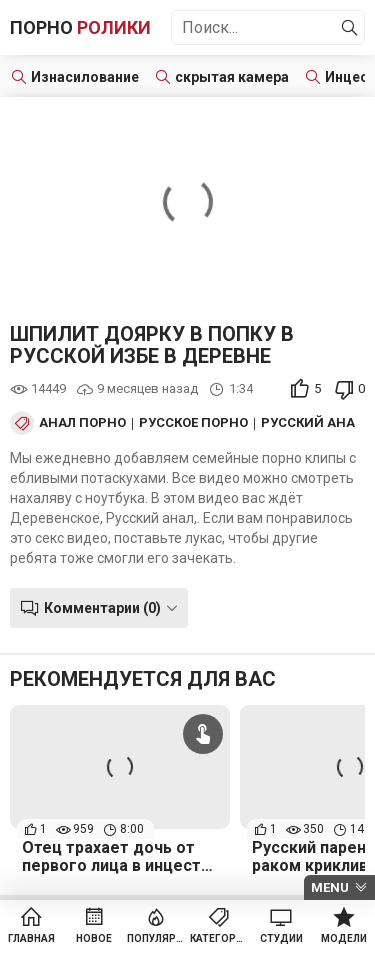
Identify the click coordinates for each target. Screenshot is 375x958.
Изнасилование (85, 77)
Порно (80, 27)
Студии (281, 938)
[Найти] (350, 28)
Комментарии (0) (102, 608)
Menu (330, 887)
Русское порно (193, 423)
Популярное (156, 938)
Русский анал (312, 423)
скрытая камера (232, 77)
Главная (31, 938)
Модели (344, 938)
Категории (219, 938)
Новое (94, 938)
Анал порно (82, 423)
